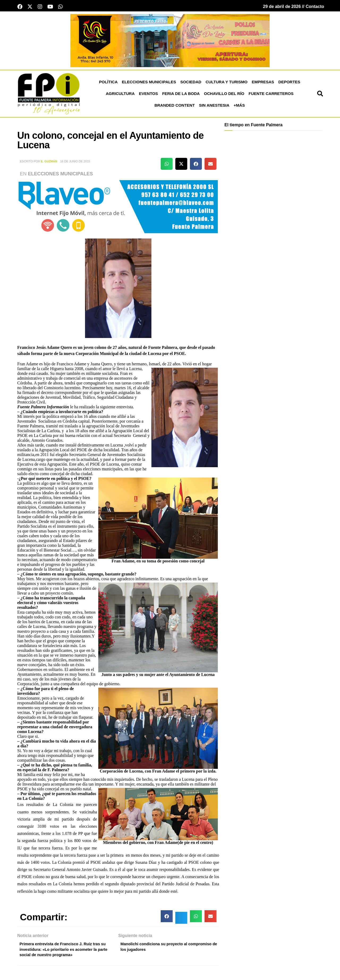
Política (108, 83)
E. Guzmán (49, 163)
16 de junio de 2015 (75, 163)
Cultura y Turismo (227, 83)
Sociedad (191, 83)
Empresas (263, 83)
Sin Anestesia (214, 107)
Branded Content (175, 107)
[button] (320, 95)
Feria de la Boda (181, 95)
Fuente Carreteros (271, 95)
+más (239, 107)
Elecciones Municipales (149, 83)
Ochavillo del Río (224, 95)
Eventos (148, 95)
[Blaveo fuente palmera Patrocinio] (118, 208)
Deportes (289, 83)
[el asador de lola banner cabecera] (170, 42)
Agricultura (120, 95)
